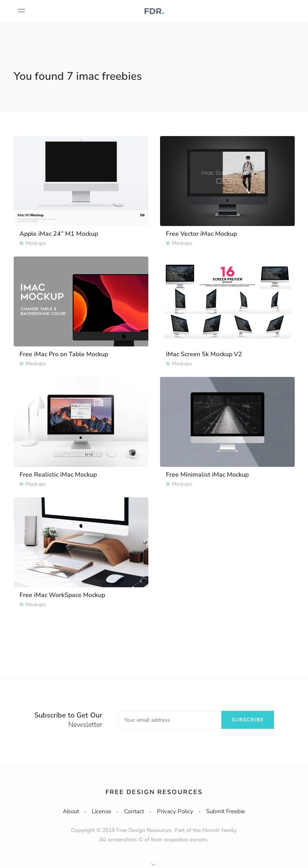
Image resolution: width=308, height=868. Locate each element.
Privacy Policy (175, 811)
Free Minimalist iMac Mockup (207, 475)
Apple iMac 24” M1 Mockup (59, 234)
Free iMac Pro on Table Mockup (64, 354)
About (71, 811)
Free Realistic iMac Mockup (58, 475)
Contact (134, 811)
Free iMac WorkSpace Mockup (62, 595)
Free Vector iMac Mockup (201, 234)
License (101, 811)
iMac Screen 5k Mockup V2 (204, 354)
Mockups (36, 243)
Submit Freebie (226, 811)
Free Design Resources (154, 792)
